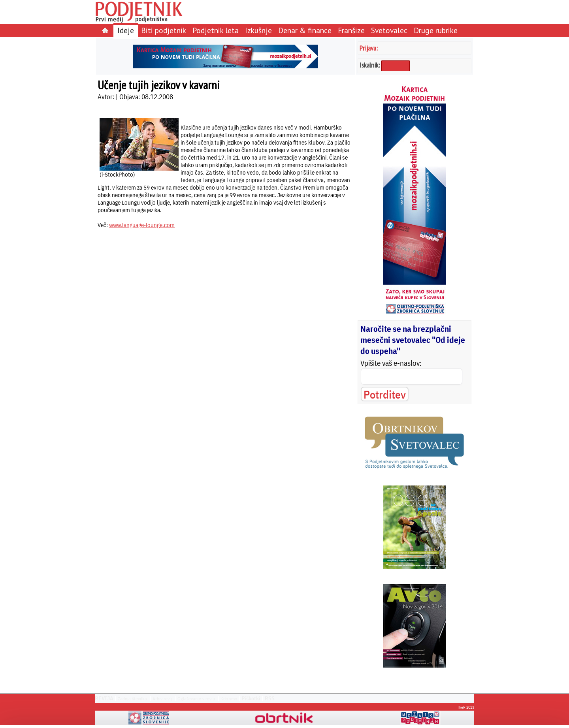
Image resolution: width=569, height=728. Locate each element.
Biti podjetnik (164, 30)
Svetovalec (389, 30)
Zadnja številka (132, 699)
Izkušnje (258, 30)
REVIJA (104, 698)
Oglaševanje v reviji (196, 699)
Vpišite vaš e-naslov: (391, 363)
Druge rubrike (436, 30)
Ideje (126, 30)
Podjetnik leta (216, 30)
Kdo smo (229, 699)
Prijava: (369, 48)
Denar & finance (305, 30)
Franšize (351, 30)
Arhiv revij (162, 699)
